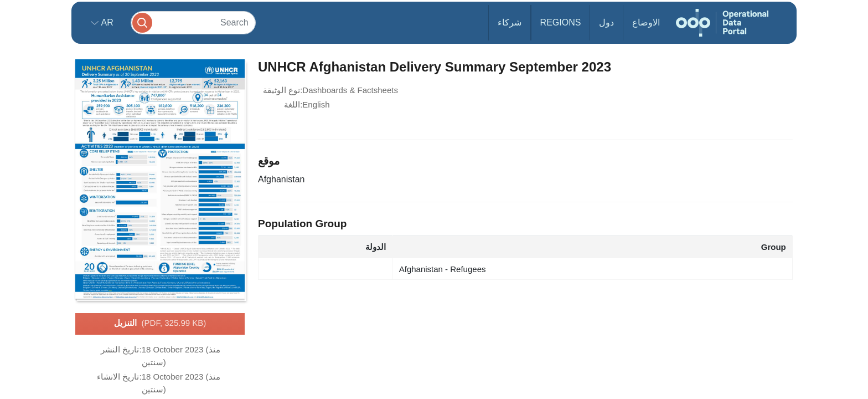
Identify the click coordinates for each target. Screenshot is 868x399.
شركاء (510, 22)
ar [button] (106, 22)
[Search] (193, 22)
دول (606, 22)
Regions (561, 22)
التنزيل (160, 324)
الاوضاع (646, 22)
